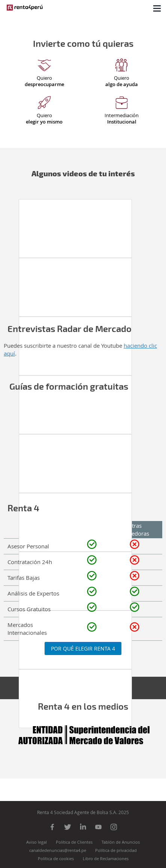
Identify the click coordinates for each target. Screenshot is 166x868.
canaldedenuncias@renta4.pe (58, 850)
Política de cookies (56, 858)
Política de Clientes (74, 842)
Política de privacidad (116, 850)
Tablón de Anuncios (121, 842)
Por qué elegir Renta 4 (83, 648)
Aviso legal (37, 842)
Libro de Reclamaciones (106, 858)
